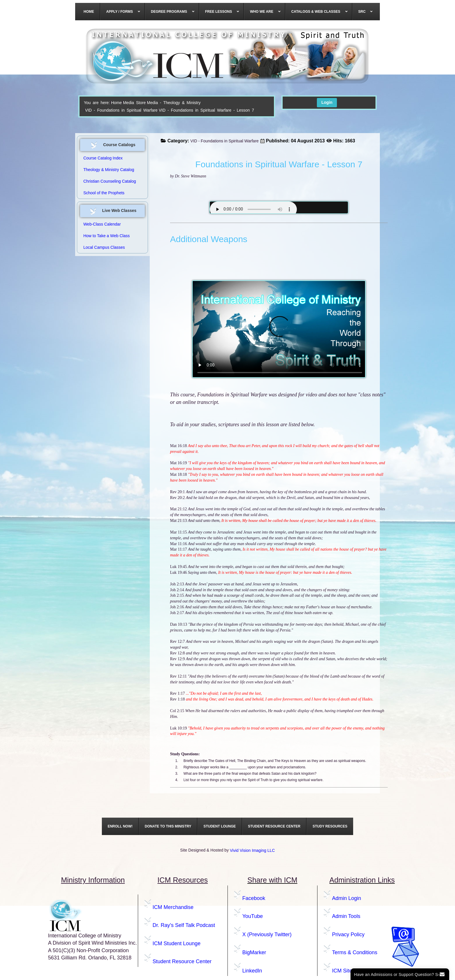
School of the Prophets (104, 193)
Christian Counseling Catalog (110, 181)
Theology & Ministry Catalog (109, 170)
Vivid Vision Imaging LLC (252, 850)
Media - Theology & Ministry (174, 103)
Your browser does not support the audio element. (253, 209)
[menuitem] (89, 12)
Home (116, 103)
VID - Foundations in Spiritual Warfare (121, 110)
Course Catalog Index (103, 158)
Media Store (134, 103)
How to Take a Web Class (106, 236)
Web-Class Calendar (102, 224)
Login (327, 102)
